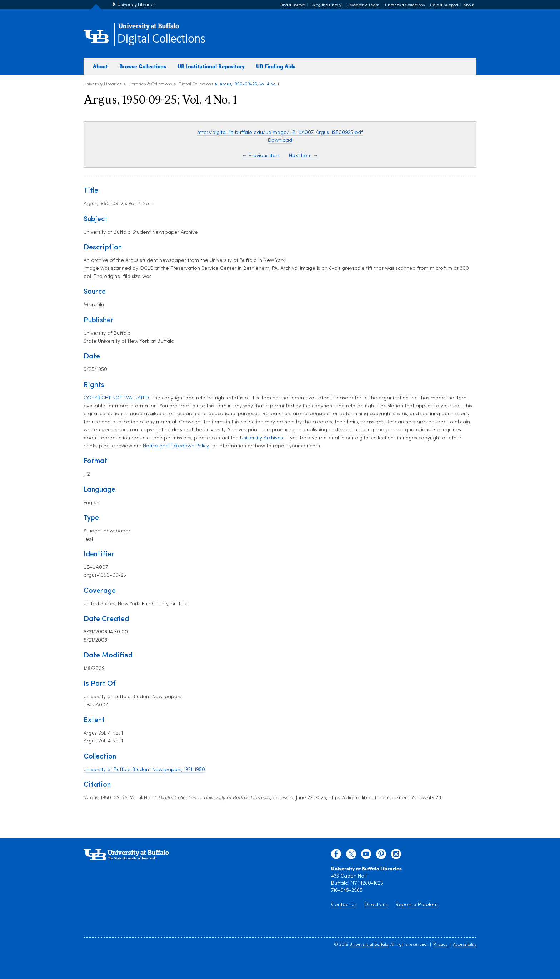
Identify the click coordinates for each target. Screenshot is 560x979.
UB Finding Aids (276, 66)
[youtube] (366, 856)
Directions (376, 905)
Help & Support (444, 5)
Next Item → (304, 156)
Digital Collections (161, 39)
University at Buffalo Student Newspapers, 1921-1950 (144, 770)
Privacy (440, 945)
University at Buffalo (369, 945)
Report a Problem (417, 905)
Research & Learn (363, 5)
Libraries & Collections (405, 5)
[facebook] (336, 856)
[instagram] (396, 856)
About (469, 5)
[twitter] (351, 856)
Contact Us (344, 905)
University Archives (261, 438)
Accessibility (465, 945)
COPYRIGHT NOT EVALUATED (116, 398)
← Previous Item (261, 156)
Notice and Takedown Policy (176, 446)
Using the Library (326, 5)
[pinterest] (381, 856)
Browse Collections (143, 66)
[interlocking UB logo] (149, 29)
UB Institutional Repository (211, 66)
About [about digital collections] (100, 66)
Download (280, 141)
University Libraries (136, 5)
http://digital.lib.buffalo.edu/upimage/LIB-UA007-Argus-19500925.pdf (280, 133)
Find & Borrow (292, 5)
